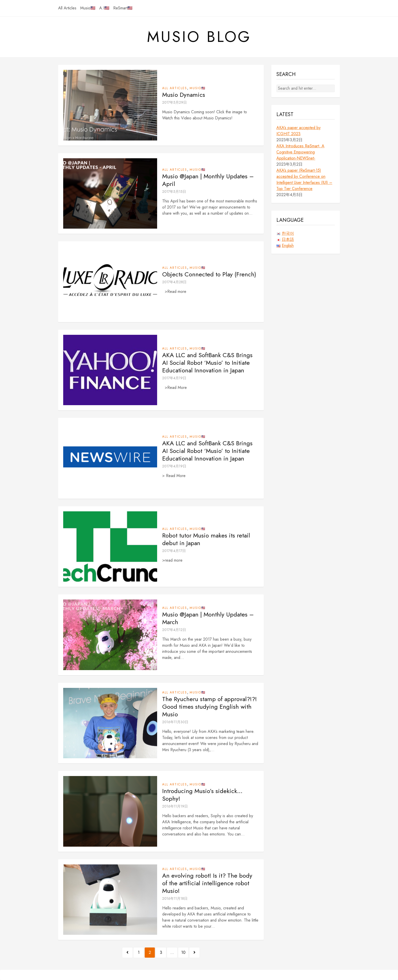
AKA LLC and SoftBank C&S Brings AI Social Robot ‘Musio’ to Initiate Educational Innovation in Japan (207, 363)
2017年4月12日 (174, 630)
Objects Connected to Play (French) (209, 274)
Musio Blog (199, 37)
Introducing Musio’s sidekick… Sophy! (202, 795)
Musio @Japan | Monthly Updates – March (208, 618)
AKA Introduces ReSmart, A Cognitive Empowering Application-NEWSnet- (300, 152)
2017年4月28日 (174, 282)
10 (183, 952)
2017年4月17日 (174, 551)
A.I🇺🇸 (104, 8)
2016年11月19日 (175, 806)
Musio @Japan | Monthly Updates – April (208, 180)
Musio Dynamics (184, 95)
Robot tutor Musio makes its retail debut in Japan (206, 539)
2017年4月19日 (174, 378)
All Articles (67, 8)
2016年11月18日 (175, 898)
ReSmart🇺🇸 (123, 8)
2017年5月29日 (175, 102)
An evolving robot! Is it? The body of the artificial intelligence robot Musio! (207, 883)
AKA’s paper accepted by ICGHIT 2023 (298, 131)
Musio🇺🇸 (88, 8)
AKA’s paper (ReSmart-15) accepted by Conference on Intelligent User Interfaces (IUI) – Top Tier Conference (304, 179)
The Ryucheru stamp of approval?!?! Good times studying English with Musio (210, 707)
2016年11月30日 (175, 722)
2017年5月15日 (174, 192)
